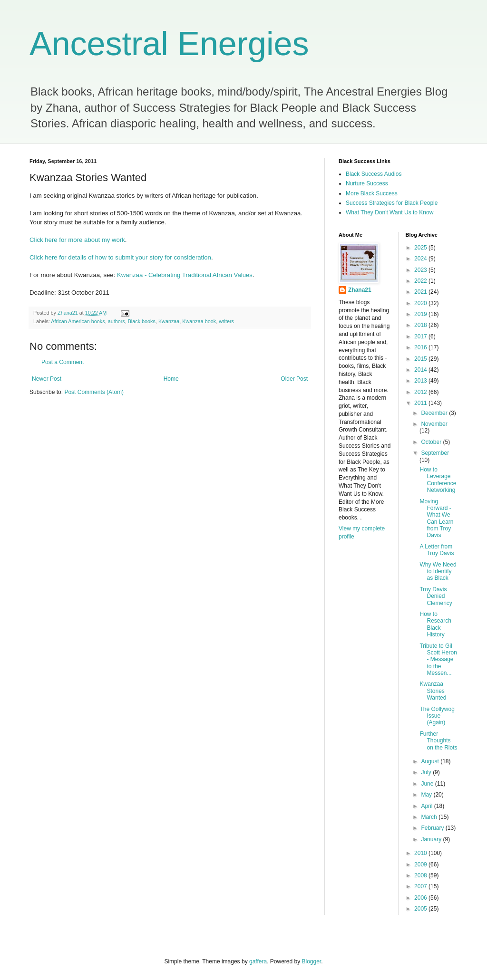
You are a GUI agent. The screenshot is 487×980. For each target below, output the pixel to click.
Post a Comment (63, 362)
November (434, 424)
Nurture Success (367, 183)
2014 (421, 370)
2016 (421, 347)
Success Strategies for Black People (392, 203)
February (433, 828)
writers (226, 321)
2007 (421, 886)
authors (117, 321)
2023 (421, 270)
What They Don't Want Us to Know (390, 212)
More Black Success (372, 193)
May (427, 795)
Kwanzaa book (199, 321)
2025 (421, 248)
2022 (421, 281)
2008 (421, 875)
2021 (421, 292)
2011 (421, 403)
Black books (142, 321)
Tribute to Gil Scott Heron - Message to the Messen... (438, 660)
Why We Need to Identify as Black (438, 572)
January (432, 839)
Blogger (312, 961)
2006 (421, 898)
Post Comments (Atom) (94, 392)
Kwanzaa (169, 321)
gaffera (258, 961)
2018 (421, 325)
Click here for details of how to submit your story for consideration (120, 257)
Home (171, 379)
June (428, 784)
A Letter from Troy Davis (437, 550)
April (427, 806)
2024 (421, 259)
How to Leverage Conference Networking (438, 480)
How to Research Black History (435, 624)
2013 (421, 381)
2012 (421, 392)
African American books (78, 321)
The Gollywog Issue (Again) (437, 716)
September (435, 453)
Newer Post (47, 379)
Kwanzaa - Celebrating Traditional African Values (185, 275)
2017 (421, 336)
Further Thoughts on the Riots (438, 741)
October (432, 442)
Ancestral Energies (169, 44)
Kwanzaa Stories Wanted (433, 691)
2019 (421, 314)
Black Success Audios (374, 174)
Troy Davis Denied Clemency (436, 596)
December (435, 413)
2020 (421, 303)
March (430, 817)
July (427, 772)
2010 (421, 853)
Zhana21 (360, 290)
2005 (421, 909)
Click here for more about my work (77, 240)
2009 (421, 865)
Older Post (294, 379)
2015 (421, 359)
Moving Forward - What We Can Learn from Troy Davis (436, 519)
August (431, 761)
